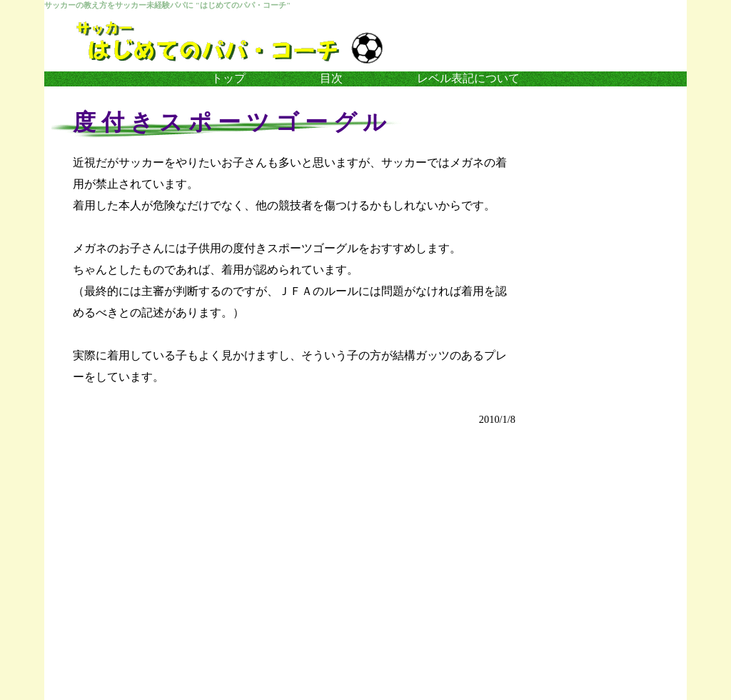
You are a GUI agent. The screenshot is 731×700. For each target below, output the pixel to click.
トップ (228, 78)
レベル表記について (468, 78)
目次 (331, 78)
